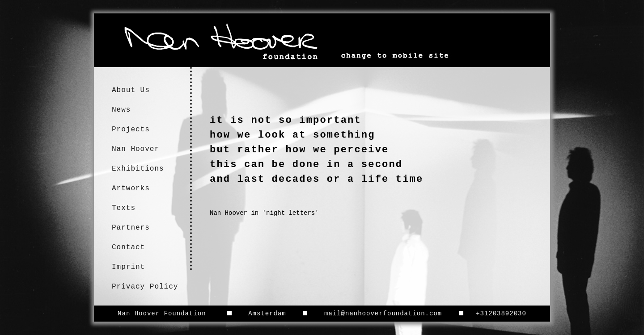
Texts (124, 208)
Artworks (131, 188)
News (121, 110)
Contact (128, 247)
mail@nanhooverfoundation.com (383, 314)
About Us (131, 90)
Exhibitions (138, 169)
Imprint (128, 267)
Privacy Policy (145, 287)
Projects (131, 130)
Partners (131, 228)
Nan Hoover (136, 149)
